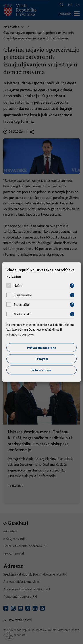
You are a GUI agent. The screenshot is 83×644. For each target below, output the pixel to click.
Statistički (21, 305)
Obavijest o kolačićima (44, 330)
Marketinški (22, 314)
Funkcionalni (23, 295)
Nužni (18, 286)
